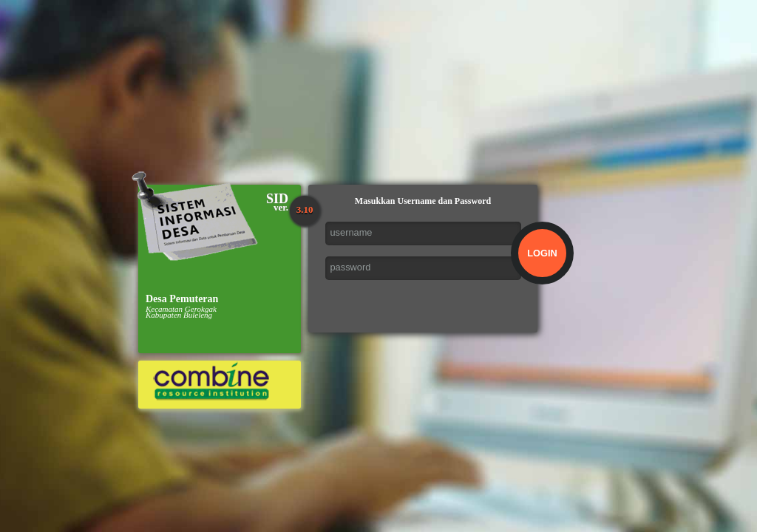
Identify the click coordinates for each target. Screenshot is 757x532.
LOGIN (542, 253)
